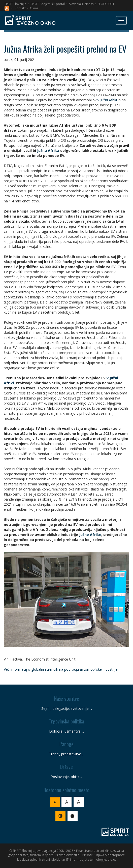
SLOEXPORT (106, 4)
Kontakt (20, 8)
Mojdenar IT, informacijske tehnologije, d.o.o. (84, 860)
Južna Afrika (48, 150)
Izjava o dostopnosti (111, 855)
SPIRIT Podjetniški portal (48, 4)
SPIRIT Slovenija (15, 4)
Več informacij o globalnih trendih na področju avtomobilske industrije (61, 669)
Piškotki (88, 855)
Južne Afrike (90, 535)
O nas (34, 8)
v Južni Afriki (107, 100)
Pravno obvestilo (68, 855)
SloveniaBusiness (81, 4)
